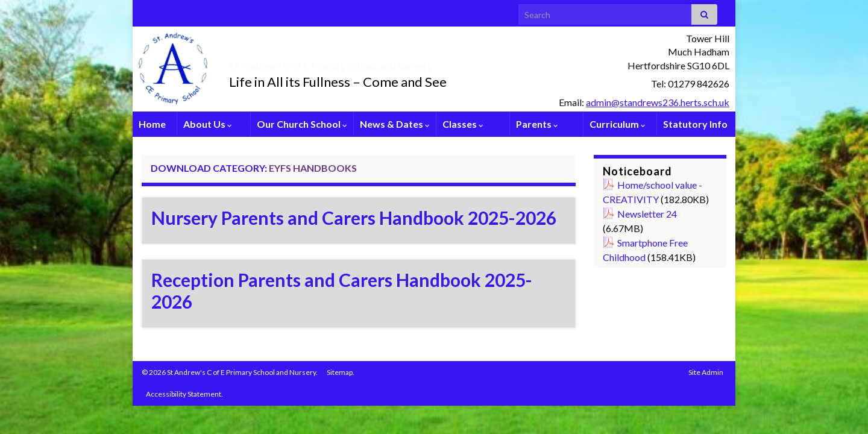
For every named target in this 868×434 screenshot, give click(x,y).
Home (152, 124)
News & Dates (395, 124)
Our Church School (302, 124)
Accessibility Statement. (184, 394)
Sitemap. (341, 372)
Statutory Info (695, 124)
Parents (537, 124)
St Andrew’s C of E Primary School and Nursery (401, 63)
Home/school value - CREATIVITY (653, 192)
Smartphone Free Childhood (645, 250)
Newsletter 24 (647, 214)
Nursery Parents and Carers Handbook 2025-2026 (354, 218)
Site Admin (706, 372)
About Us (208, 124)
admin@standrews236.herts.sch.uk (658, 102)
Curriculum (618, 124)
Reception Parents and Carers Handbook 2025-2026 (342, 291)
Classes (463, 124)
